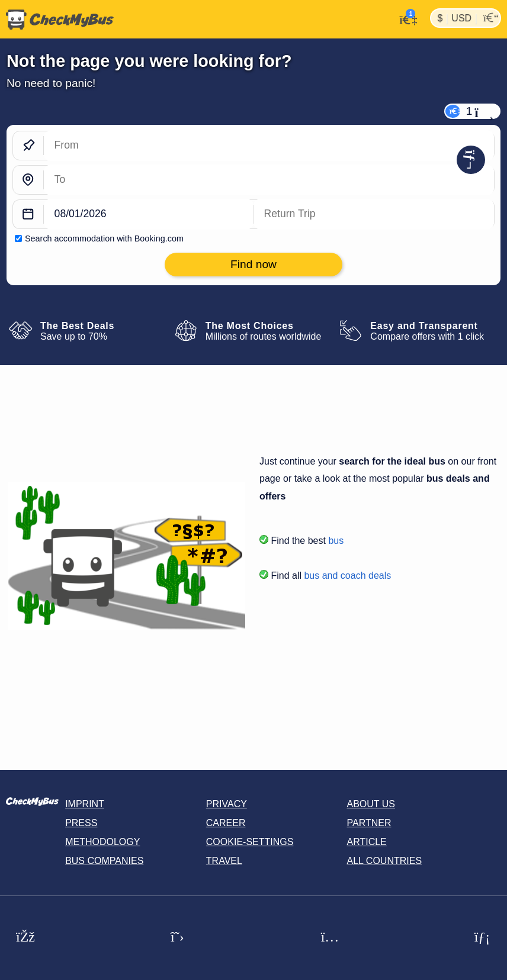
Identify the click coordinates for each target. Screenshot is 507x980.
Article (367, 842)
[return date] (374, 215)
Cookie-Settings (250, 842)
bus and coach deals (347, 576)
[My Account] (405, 18)
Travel (224, 861)
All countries (385, 861)
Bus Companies (104, 861)
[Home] (57, 20)
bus (336, 541)
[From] (269, 146)
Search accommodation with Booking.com (104, 238)
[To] (269, 180)
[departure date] (149, 215)
